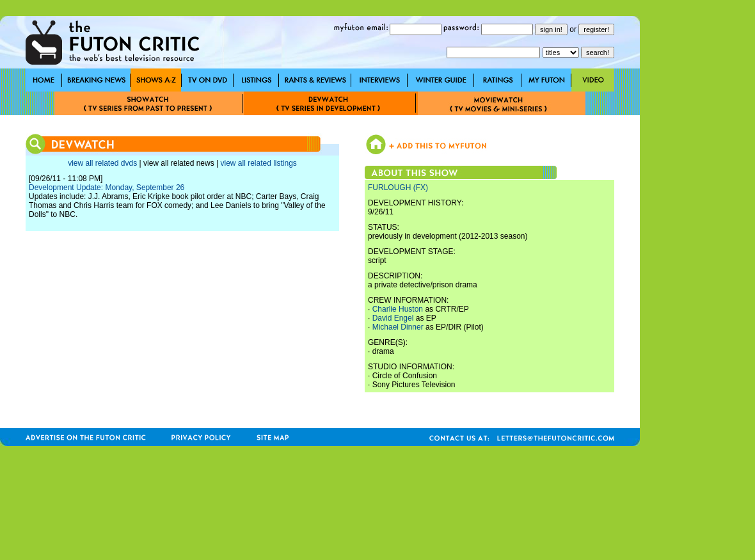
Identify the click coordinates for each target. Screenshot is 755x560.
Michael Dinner (398, 327)
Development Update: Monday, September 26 (107, 188)
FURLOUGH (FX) (398, 188)
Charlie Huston (398, 309)
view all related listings (258, 163)
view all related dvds (102, 163)
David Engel (393, 318)
